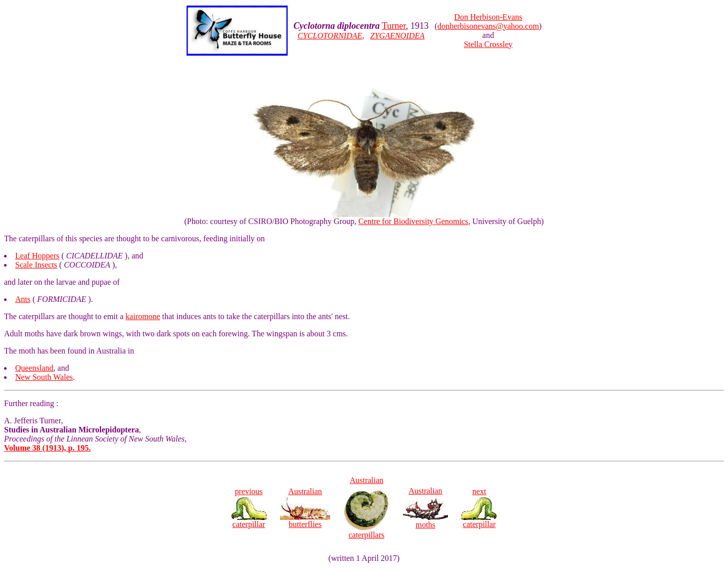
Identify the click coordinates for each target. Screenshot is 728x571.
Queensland (34, 368)
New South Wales (44, 377)
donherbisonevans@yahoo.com (488, 26)
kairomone (143, 316)
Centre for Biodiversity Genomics (413, 221)
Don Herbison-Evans (488, 17)
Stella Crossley (488, 44)
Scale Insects (36, 265)
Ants (23, 299)
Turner (394, 26)
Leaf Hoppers (37, 256)
